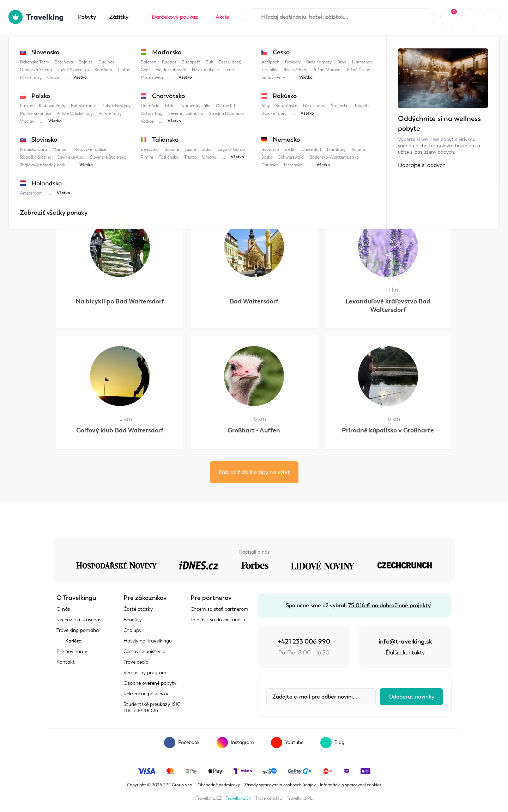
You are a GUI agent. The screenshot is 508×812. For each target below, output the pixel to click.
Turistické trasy (208, 48)
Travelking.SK (238, 798)
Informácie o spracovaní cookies (350, 785)
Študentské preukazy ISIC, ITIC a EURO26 (152, 708)
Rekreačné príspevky (146, 694)
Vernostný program (145, 673)
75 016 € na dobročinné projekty (389, 605)
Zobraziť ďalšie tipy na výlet (254, 472)
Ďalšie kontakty (405, 653)
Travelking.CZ (209, 798)
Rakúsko (130, 48)
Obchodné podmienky (219, 785)
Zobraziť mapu (75, 133)
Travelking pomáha (78, 630)
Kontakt (66, 662)
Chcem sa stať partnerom (219, 609)
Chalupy (132, 630)
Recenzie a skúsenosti (80, 620)
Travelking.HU (269, 798)
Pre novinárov (72, 651)
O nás (63, 609)
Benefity (133, 620)
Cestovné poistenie (144, 651)
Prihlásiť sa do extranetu (218, 620)
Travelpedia (92, 48)
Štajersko (165, 48)
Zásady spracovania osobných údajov (280, 785)
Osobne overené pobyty (150, 683)
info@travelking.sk (405, 641)
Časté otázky (138, 609)
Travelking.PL (300, 798)
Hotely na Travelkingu (148, 641)
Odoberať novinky (411, 697)
